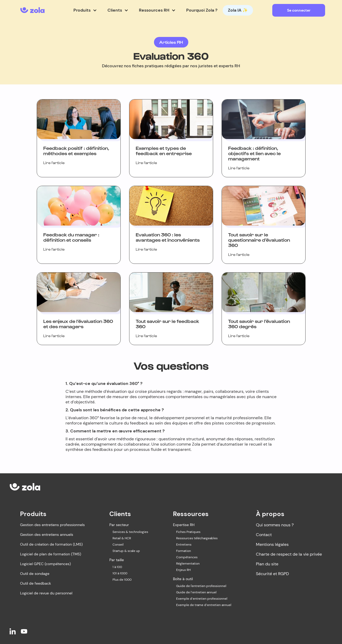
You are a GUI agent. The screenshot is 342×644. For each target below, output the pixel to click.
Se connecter (299, 10)
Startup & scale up (126, 551)
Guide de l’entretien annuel (196, 592)
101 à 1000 (120, 573)
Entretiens (184, 545)
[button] (85, 10)
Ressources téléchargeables (197, 538)
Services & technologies (130, 532)
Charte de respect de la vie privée (289, 554)
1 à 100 (117, 567)
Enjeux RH (183, 570)
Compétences (187, 557)
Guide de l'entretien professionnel (201, 586)
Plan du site (267, 564)
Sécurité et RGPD (272, 574)
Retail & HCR (122, 538)
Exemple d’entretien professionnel (202, 599)
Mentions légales (272, 544)
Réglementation (188, 564)
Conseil (118, 545)
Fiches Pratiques (188, 532)
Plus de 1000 (122, 580)
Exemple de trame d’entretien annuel (204, 605)
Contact (264, 535)
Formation (184, 551)
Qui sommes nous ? (275, 525)
